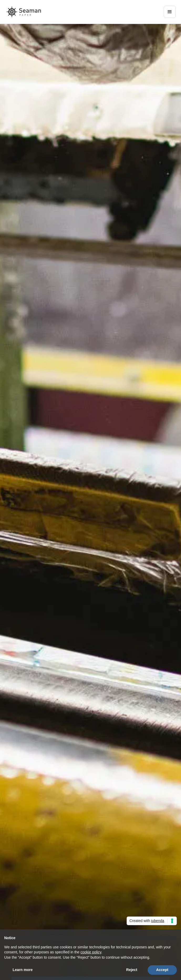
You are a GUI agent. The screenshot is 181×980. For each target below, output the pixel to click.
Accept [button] (162, 970)
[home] (24, 12)
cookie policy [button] (91, 952)
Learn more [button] (23, 970)
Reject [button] (132, 970)
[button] (170, 12)
